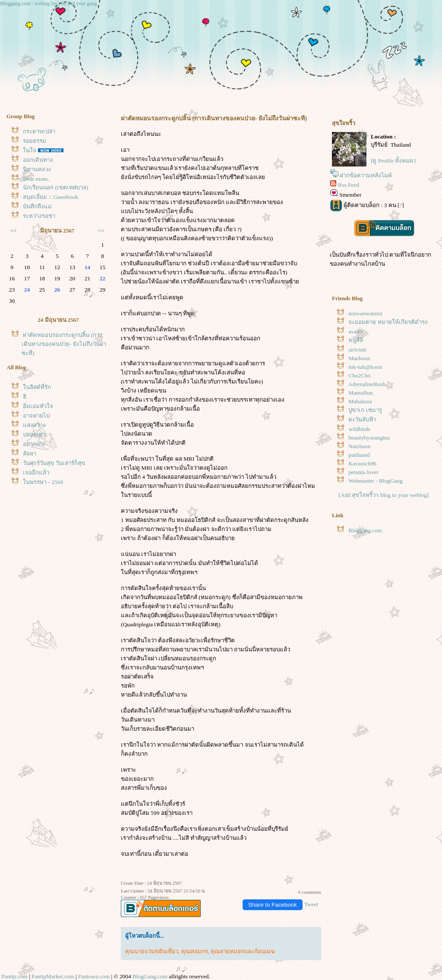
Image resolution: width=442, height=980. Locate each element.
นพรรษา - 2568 (43, 482)
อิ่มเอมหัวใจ (38, 406)
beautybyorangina (369, 438)
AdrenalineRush (367, 384)
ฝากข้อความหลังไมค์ (366, 175)
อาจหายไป (36, 416)
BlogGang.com (150, 976)
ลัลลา (30, 454)
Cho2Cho (359, 375)
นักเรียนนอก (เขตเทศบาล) (55, 187)
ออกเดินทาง (38, 160)
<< (14, 231)
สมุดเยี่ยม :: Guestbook (51, 197)
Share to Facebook (273, 905)
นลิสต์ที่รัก (37, 387)
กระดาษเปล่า (39, 131)
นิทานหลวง (37, 169)
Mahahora (360, 401)
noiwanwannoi (365, 313)
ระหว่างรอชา (39, 216)
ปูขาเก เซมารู (365, 410)
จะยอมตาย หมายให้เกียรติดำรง (388, 322)
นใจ (30, 150)
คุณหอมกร (195, 951)
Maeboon (359, 358)
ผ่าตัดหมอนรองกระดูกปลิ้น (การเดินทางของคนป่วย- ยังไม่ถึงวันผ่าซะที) (64, 344)
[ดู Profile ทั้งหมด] (393, 161)
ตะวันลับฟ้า (362, 419)
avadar (356, 331)
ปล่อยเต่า (34, 435)
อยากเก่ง (34, 444)
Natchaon (359, 446)
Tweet (311, 904)
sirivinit (357, 350)
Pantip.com (14, 976)
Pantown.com (94, 976)
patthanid (359, 455)
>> (101, 231)
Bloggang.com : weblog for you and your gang (49, 3)
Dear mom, (36, 179)
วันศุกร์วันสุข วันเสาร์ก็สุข (54, 463)
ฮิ (25, 397)
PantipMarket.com (53, 976)
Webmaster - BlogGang (376, 481)
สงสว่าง (34, 425)
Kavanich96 (362, 463)
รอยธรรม (35, 141)
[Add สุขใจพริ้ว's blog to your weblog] (384, 495)
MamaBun (360, 393)
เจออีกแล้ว (36, 473)
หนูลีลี (356, 340)
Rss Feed (349, 185)
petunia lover (363, 472)
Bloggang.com (365, 530)
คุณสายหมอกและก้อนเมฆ (243, 951)
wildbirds (359, 429)
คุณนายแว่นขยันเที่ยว (152, 951)
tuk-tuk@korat (365, 367)
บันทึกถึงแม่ (37, 206)
